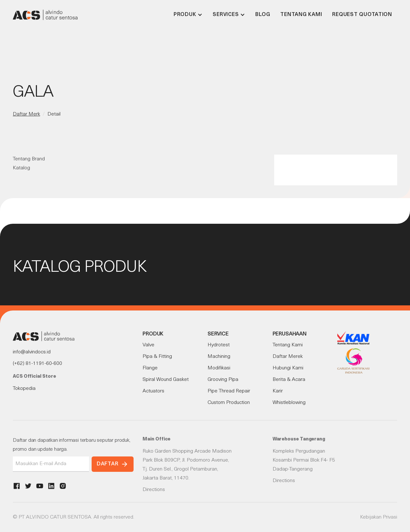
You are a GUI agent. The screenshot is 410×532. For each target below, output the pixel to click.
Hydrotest (219, 345)
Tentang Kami (301, 15)
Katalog (21, 168)
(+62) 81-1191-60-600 (37, 364)
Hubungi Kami (288, 368)
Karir (278, 391)
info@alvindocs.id (32, 352)
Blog (263, 15)
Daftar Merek (288, 357)
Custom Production (229, 403)
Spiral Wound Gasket (166, 380)
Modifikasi (219, 368)
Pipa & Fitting (157, 357)
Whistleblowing (289, 403)
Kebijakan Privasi (379, 517)
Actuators (153, 391)
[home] (45, 15)
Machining (219, 357)
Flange (150, 368)
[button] (188, 15)
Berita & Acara (289, 380)
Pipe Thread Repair (229, 391)
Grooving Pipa (223, 380)
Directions (154, 490)
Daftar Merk (26, 114)
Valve (148, 345)
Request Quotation (362, 15)
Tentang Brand (29, 159)
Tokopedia (24, 389)
